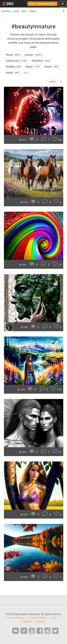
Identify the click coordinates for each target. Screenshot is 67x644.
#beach (52, 67)
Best (24, 11)
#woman (34, 55)
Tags (54, 618)
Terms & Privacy (16, 618)
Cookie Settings (38, 618)
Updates (27, 621)
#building (14, 67)
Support (40, 621)
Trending (6, 11)
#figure (33, 67)
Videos (33, 11)
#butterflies (41, 61)
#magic (13, 73)
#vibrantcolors (17, 61)
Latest (16, 11)
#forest (14, 55)
